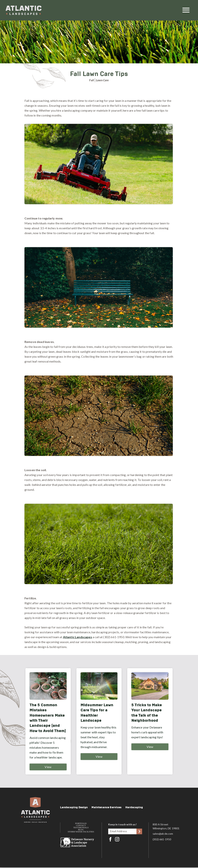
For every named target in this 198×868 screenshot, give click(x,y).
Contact (81, 825)
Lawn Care (102, 80)
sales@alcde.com (164, 834)
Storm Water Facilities (81, 832)
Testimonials (81, 828)
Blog (81, 830)
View (48, 767)
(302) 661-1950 (163, 839)
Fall (92, 80)
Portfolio (81, 823)
